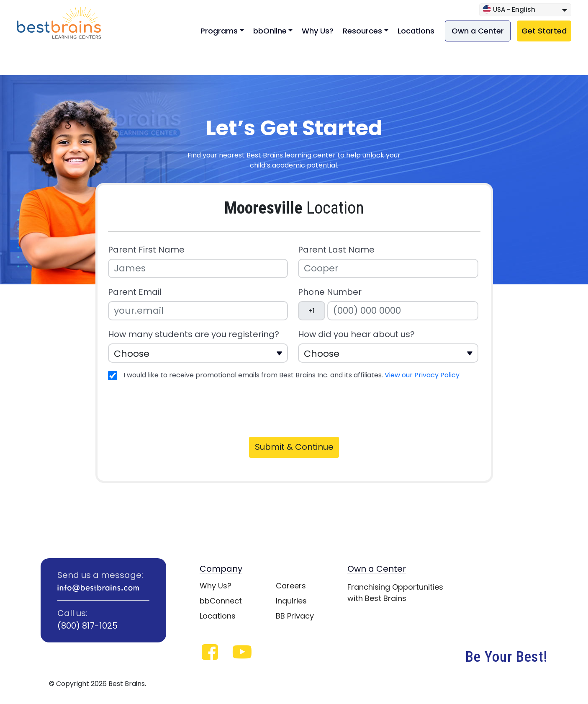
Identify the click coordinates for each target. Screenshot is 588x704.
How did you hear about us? (356, 334)
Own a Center (478, 31)
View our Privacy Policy (422, 375)
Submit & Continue (294, 447)
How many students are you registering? (194, 334)
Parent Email (135, 292)
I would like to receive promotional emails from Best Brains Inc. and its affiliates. (291, 375)
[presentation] (172, 407)
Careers (291, 586)
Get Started (544, 31)
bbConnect (221, 601)
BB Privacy (295, 616)
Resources (362, 31)
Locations (416, 31)
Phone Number (330, 292)
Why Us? (318, 31)
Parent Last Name (336, 250)
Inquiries (291, 601)
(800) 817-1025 (87, 626)
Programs (219, 31)
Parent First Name (146, 250)
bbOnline (270, 31)
